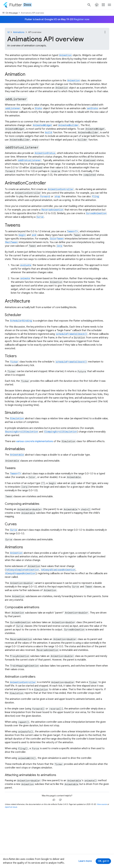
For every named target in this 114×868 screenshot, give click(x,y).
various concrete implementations (35, 441)
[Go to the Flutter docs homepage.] (17, 5)
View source (102, 804)
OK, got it (103, 861)
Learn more (85, 861)
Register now (82, 19)
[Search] (89, 5)
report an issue (11, 807)
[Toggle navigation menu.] (109, 5)
